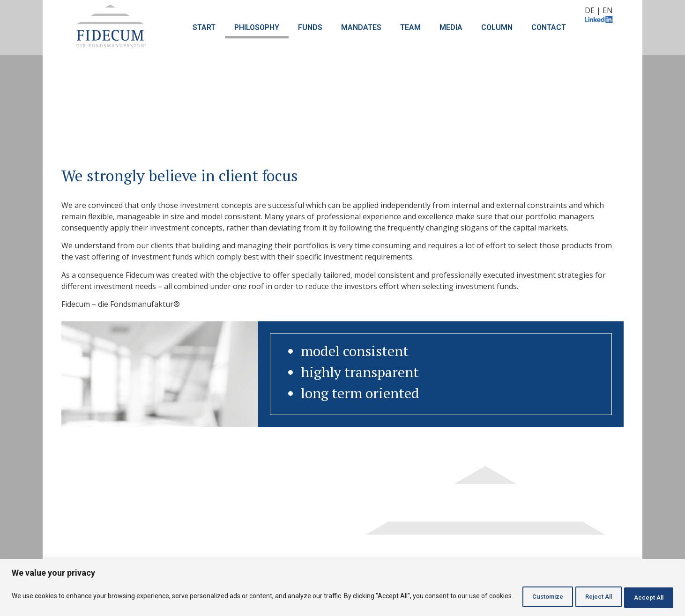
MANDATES (361, 27)
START (204, 27)
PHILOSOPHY (257, 27)
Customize (522, 597)
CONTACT (549, 27)
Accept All (644, 597)
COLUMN (497, 27)
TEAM (410, 27)
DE (590, 10)
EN (608, 10)
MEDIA (451, 27)
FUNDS (310, 27)
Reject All (584, 597)
